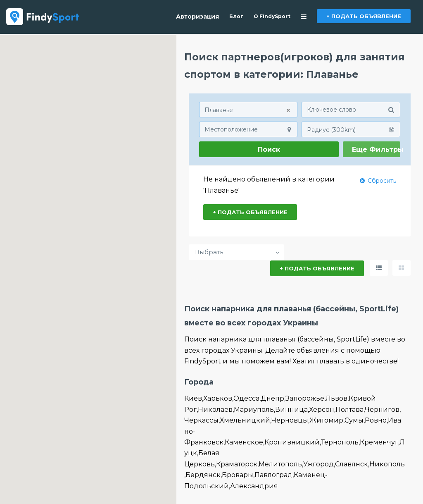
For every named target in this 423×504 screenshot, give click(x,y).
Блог (236, 16)
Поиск (269, 149)
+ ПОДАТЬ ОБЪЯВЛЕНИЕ (364, 16)
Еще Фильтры (376, 149)
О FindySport (272, 16)
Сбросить (378, 180)
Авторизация (197, 17)
